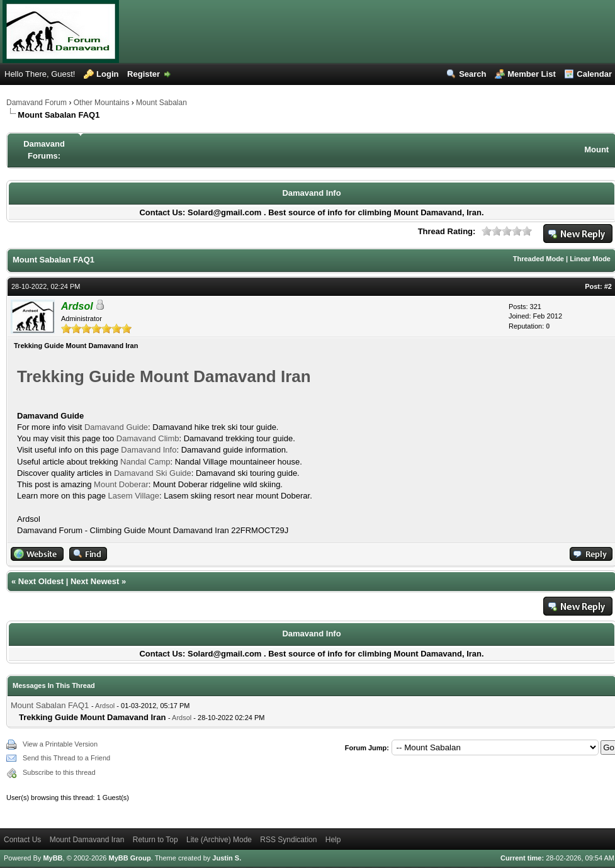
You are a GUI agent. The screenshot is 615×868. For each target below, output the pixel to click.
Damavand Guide (116, 427)
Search (472, 74)
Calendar (594, 74)
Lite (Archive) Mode (219, 840)
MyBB (53, 858)
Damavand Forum (37, 103)
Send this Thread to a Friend (66, 758)
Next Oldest (41, 581)
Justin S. (227, 858)
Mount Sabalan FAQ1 (51, 705)
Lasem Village (134, 496)
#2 (608, 286)
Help (333, 840)
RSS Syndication (288, 840)
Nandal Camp (145, 462)
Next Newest (95, 581)
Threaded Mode (539, 259)
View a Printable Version (60, 744)
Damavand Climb (148, 438)
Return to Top (155, 840)
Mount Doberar (121, 484)
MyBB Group (129, 858)
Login (107, 74)
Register (144, 74)
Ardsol (105, 706)
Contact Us (22, 840)
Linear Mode (590, 259)
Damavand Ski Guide (153, 473)
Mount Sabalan (161, 103)
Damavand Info (311, 193)
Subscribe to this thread (59, 772)
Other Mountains (102, 103)
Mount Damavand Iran (87, 840)
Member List (532, 74)
